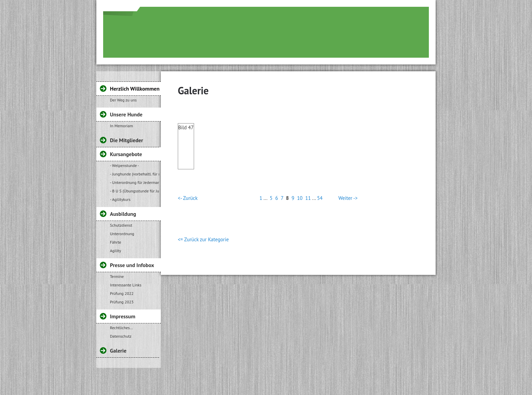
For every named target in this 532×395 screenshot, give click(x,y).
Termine (117, 276)
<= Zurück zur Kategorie (203, 239)
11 (308, 198)
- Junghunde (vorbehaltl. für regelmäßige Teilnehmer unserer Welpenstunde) (135, 174)
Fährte (116, 242)
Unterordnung (122, 234)
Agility (116, 251)
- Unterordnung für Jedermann (135, 182)
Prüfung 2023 (122, 302)
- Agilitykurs (120, 199)
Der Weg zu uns (123, 100)
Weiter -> (348, 198)
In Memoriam (121, 126)
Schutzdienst (121, 225)
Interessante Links (126, 285)
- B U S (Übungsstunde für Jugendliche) (135, 191)
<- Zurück (188, 198)
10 (300, 198)
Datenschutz (121, 336)
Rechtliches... (121, 328)
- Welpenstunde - (125, 165)
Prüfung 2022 (122, 293)
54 (320, 198)
